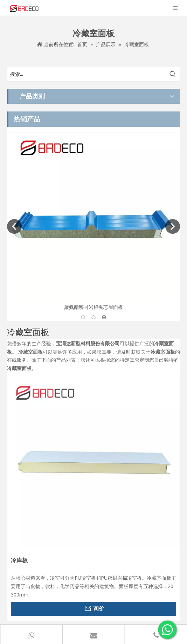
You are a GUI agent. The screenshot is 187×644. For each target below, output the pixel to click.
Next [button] (173, 226)
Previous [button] (14, 226)
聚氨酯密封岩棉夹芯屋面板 (93, 307)
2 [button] (93, 317)
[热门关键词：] (173, 74)
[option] (93, 222)
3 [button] (104, 317)
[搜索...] (86, 74)
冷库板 (19, 560)
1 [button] (83, 317)
